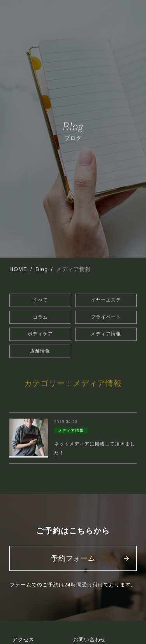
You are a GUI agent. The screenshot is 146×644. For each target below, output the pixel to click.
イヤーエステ (106, 300)
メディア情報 (106, 334)
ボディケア (40, 334)
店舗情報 (40, 351)
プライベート (106, 317)
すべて (40, 300)
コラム (40, 317)
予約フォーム (73, 558)
